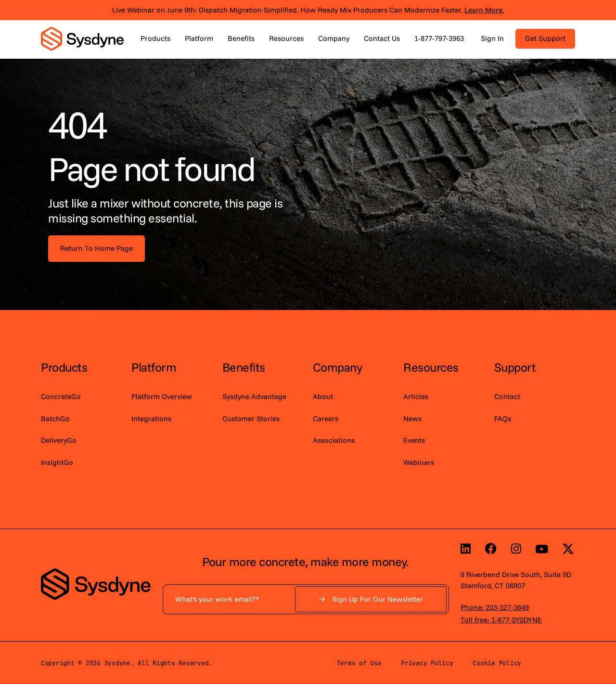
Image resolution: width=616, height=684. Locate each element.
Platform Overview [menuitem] (162, 396)
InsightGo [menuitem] (57, 462)
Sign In (492, 38)
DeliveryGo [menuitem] (59, 440)
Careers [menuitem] (326, 419)
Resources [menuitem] (431, 367)
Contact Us (382, 38)
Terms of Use (359, 663)
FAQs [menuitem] (503, 419)
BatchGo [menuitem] (55, 419)
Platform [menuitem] (154, 367)
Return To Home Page (96, 248)
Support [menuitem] (515, 367)
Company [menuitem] (338, 367)
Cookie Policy (497, 663)
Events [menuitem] (414, 440)
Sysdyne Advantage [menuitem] (254, 396)
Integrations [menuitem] (151, 419)
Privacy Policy (427, 663)
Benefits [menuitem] (244, 367)
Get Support (545, 38)
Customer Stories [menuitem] (251, 419)
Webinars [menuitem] (419, 462)
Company (334, 38)
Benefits (241, 38)
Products (155, 38)
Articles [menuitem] (416, 396)
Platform (199, 38)
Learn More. (484, 10)
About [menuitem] (323, 396)
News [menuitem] (412, 419)
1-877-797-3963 (439, 38)
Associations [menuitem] (334, 440)
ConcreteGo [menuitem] (61, 396)
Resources (286, 38)
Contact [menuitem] (507, 396)
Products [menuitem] (64, 367)
